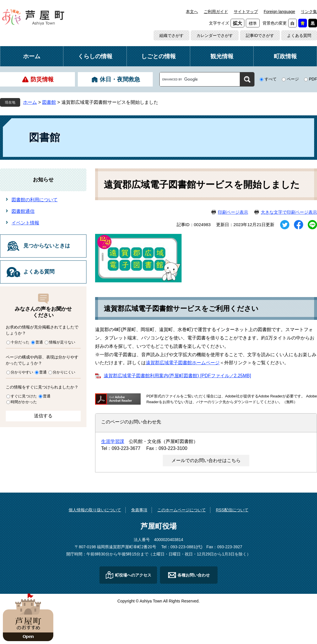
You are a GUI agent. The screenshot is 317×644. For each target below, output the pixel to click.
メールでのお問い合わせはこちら (206, 460)
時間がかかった (24, 402)
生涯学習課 (113, 441)
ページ (293, 79)
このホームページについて (182, 510)
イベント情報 (25, 223)
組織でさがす (171, 35)
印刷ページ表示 (233, 212)
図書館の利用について (35, 200)
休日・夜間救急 (120, 79)
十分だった (20, 342)
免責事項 (139, 510)
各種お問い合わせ (194, 575)
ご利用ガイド (216, 12)
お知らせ (43, 180)
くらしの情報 (95, 56)
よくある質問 (299, 35)
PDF (313, 79)
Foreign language (279, 12)
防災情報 (42, 79)
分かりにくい (64, 372)
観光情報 (222, 56)
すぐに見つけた (24, 396)
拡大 (237, 23)
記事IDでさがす (260, 35)
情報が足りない (62, 342)
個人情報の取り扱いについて (95, 510)
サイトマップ (246, 12)
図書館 (49, 102)
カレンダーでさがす (215, 35)
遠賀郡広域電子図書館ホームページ (183, 363)
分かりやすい (22, 372)
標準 (253, 23)
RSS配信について (232, 510)
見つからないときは (47, 246)
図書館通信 (23, 211)
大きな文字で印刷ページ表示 (289, 212)
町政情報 (285, 56)
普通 (39, 342)
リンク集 (309, 12)
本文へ (192, 12)
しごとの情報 (158, 56)
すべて (271, 79)
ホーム (32, 56)
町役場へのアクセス (133, 575)
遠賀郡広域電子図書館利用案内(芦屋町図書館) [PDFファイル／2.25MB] (177, 376)
